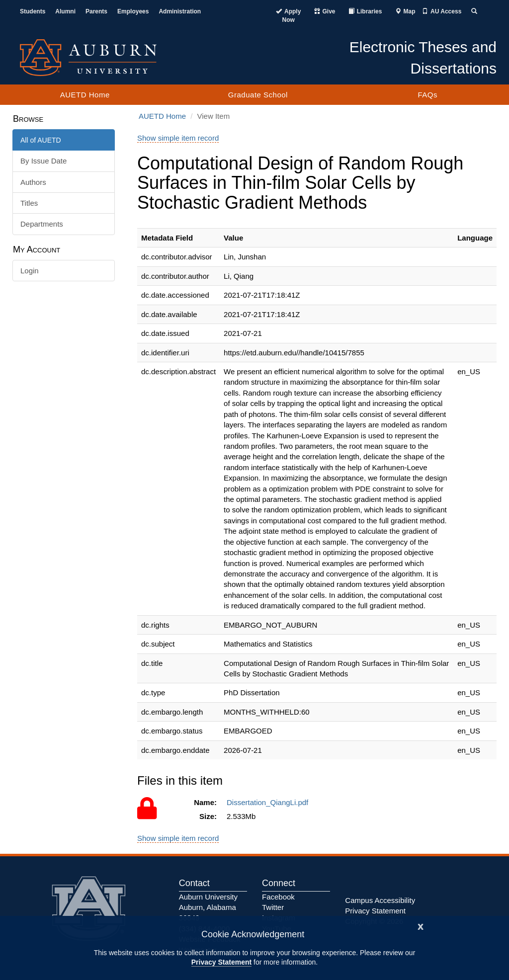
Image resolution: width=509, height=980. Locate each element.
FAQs (427, 95)
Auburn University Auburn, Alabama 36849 (208, 907)
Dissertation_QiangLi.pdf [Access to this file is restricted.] (270, 802)
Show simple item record (178, 138)
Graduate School (258, 95)
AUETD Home (85, 95)
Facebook (278, 897)
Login (30, 271)
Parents (96, 11)
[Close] (421, 926)
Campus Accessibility (380, 900)
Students (33, 11)
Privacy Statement (221, 962)
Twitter (273, 907)
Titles (29, 203)
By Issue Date (43, 161)
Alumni (65, 11)
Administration (180, 11)
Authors (33, 182)
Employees (133, 11)
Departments (42, 224)
